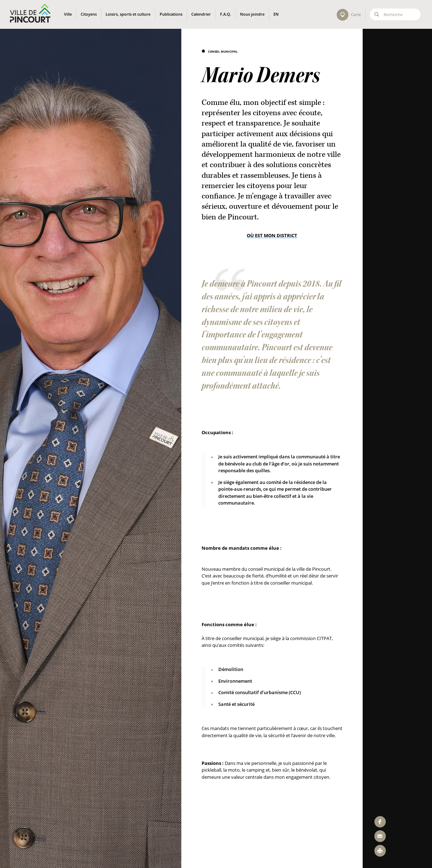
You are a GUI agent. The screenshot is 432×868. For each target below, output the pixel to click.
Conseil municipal (223, 51)
